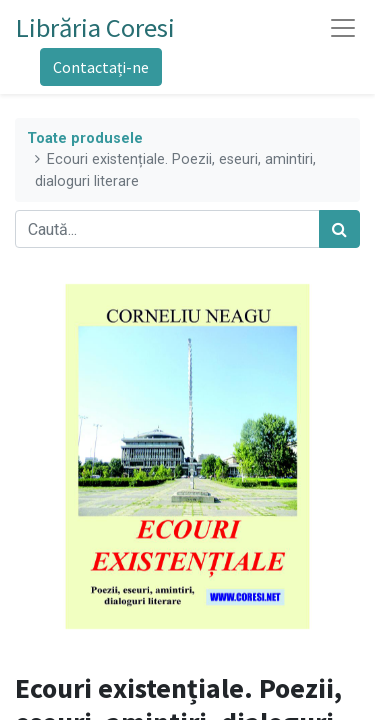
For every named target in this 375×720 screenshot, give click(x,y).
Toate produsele (85, 138)
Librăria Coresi (95, 27)
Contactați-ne (101, 67)
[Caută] (339, 229)
